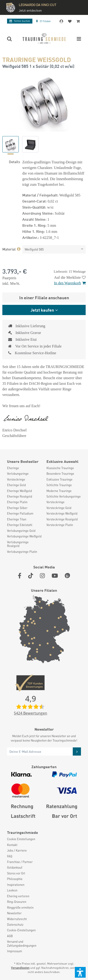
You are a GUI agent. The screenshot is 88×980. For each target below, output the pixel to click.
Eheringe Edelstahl (20, 525)
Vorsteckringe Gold (59, 508)
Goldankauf (15, 867)
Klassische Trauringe (60, 468)
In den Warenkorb (70, 283)
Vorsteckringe (16, 479)
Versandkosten (20, 968)
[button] (80, 972)
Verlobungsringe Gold (21, 531)
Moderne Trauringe (59, 491)
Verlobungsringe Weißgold (24, 536)
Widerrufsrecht (17, 919)
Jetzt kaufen (42, 310)
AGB (10, 936)
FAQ (10, 856)
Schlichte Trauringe (59, 485)
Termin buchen (20, 21)
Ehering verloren (18, 896)
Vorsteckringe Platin (60, 525)
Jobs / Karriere (17, 850)
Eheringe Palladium (20, 513)
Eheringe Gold (16, 485)
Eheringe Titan (17, 519)
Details (14, 162)
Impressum (15, 951)
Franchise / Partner (20, 862)
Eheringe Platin (17, 502)
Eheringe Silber (17, 508)
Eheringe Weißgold (19, 491)
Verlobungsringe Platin (22, 552)
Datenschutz (15, 925)
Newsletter (14, 913)
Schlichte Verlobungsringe (64, 496)
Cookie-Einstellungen (21, 930)
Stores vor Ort (16, 873)
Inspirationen (16, 885)
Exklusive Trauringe (59, 479)
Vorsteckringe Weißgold (62, 513)
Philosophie (15, 879)
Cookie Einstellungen (21, 839)
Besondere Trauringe (60, 474)
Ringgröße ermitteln (20, 908)
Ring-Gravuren (17, 902)
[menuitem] (24, 468)
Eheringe (13, 468)
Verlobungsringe (18, 474)
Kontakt (12, 845)
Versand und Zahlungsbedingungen (22, 943)
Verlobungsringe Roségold (18, 544)
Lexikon (12, 890)
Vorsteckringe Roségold (62, 519)
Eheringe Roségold (20, 496)
